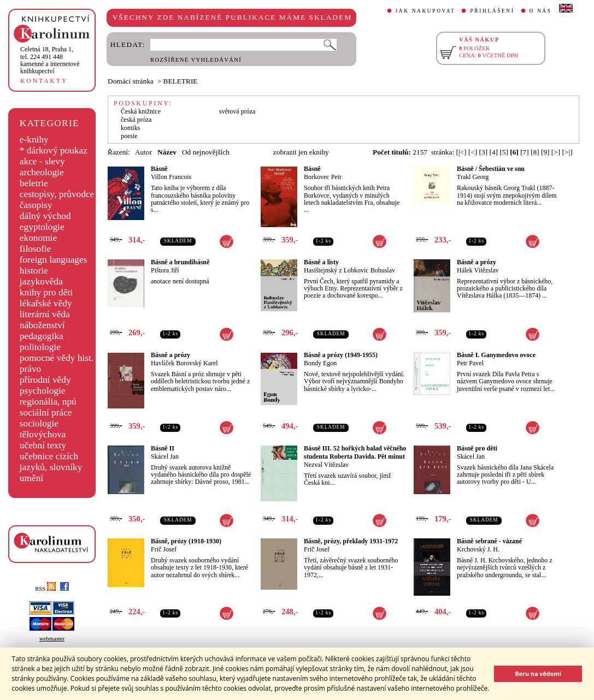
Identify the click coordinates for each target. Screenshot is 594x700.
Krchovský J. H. (478, 549)
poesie (129, 136)
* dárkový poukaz (54, 150)
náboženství (42, 325)
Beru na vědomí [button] (538, 674)
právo (30, 369)
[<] (473, 152)
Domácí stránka (131, 81)
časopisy (36, 205)
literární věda (45, 314)
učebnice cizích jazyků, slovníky (51, 462)
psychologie (43, 391)
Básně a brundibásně (180, 262)
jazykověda (41, 281)
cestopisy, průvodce (57, 194)
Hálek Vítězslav (478, 270)
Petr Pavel (470, 363)
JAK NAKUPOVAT (426, 11)
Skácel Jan (165, 456)
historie (34, 271)
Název (167, 152)
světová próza (237, 111)
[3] (484, 152)
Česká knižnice (141, 111)
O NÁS (541, 11)
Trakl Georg (473, 177)
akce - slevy (42, 161)
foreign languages (54, 260)
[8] (535, 152)
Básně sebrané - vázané (489, 541)
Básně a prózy (477, 262)
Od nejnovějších (206, 152)
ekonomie (38, 238)
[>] (556, 152)
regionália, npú (48, 402)
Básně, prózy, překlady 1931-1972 (351, 541)
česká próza (136, 120)
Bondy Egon (320, 363)
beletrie (34, 183)
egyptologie (42, 227)
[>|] (567, 152)
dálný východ (45, 216)
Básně (159, 169)
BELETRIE (181, 81)
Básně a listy (321, 262)
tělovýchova (43, 434)
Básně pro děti (477, 448)
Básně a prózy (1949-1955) (341, 355)
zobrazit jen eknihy (301, 152)
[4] (493, 152)
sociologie (39, 423)
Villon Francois (171, 177)
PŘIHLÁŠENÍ (492, 11)
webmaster (52, 639)
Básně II (163, 448)
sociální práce (46, 413)
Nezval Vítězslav (326, 465)
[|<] (461, 152)
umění (31, 478)
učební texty (43, 445)
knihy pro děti (46, 292)
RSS (45, 589)
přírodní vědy (45, 380)
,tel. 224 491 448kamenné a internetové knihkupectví (50, 60)
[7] (525, 152)
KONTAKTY (44, 81)
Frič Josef (164, 549)
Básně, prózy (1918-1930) (186, 541)
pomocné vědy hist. (57, 358)
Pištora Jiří (165, 270)
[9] (545, 152)
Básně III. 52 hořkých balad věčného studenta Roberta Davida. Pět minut (355, 452)
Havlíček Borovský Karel (184, 363)
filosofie (36, 249)
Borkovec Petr (323, 177)
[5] (504, 152)
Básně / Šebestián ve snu (491, 169)
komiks (130, 128)
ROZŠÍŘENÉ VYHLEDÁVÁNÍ (196, 60)
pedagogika (42, 336)
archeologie (42, 172)
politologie (40, 347)
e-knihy (34, 140)
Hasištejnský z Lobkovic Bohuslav (349, 270)
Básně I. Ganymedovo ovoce (496, 355)
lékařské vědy (46, 303)
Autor (143, 152)
